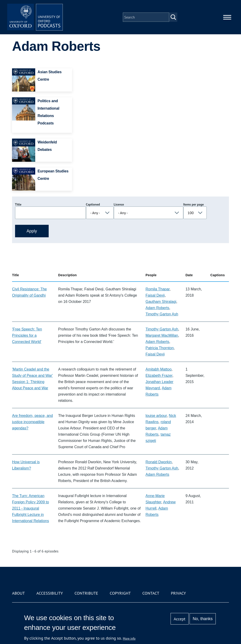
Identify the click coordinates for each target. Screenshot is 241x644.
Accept (179, 619)
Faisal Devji (155, 295)
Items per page (194, 204)
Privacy (178, 593)
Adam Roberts (157, 308)
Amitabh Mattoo (159, 369)
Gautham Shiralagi (161, 302)
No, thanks (203, 619)
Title (18, 204)
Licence (119, 204)
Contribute (86, 593)
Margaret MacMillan (162, 335)
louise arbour (156, 416)
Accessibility (50, 593)
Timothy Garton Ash (162, 314)
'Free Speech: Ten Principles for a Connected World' (27, 335)
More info (129, 638)
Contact (151, 593)
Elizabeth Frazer (159, 376)
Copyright (120, 593)
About (18, 593)
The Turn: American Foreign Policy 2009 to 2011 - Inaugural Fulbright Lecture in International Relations (30, 508)
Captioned (93, 204)
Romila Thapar (158, 289)
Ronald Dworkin (159, 462)
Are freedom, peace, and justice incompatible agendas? (32, 422)
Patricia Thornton (160, 348)
